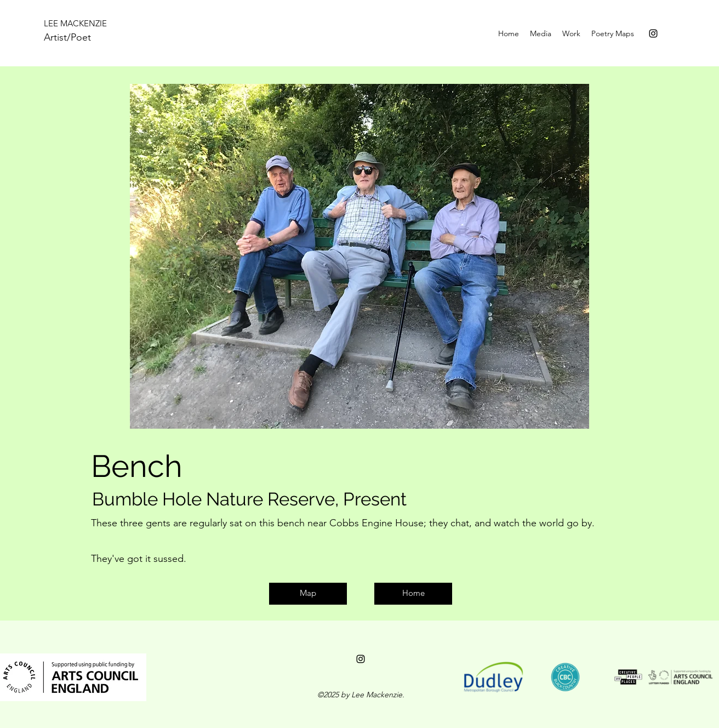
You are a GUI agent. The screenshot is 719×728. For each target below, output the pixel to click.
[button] (571, 33)
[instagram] (653, 33)
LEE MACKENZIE (75, 23)
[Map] (308, 594)
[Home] (413, 594)
